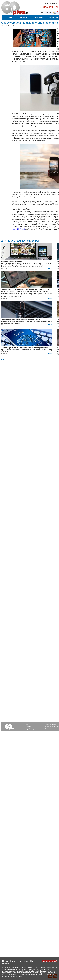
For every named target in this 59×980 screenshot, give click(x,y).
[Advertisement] (30, 376)
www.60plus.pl (19, 229)
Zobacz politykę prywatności (12, 977)
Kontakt (29, 727)
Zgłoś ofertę (30, 729)
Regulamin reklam (50, 729)
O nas (28, 724)
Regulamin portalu (50, 724)
